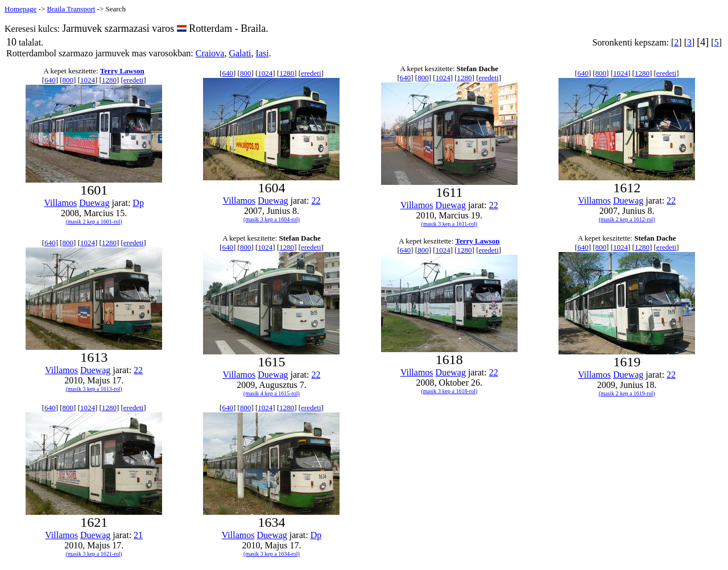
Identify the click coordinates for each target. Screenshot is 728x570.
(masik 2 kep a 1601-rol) (94, 222)
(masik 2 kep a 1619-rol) (627, 393)
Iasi (262, 53)
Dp (138, 203)
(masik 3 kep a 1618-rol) (449, 391)
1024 (88, 80)
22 (316, 201)
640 (50, 80)
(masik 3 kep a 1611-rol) (450, 224)
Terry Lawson (122, 71)
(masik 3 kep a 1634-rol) (272, 554)
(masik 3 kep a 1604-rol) (272, 219)
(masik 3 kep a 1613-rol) (94, 389)
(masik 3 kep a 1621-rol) (94, 554)
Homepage (20, 9)
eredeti (133, 80)
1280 (109, 80)
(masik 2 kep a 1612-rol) (627, 219)
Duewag (94, 203)
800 (68, 80)
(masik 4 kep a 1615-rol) (272, 393)
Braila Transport (71, 9)
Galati (240, 53)
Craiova (210, 53)
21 (138, 535)
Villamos (60, 203)
